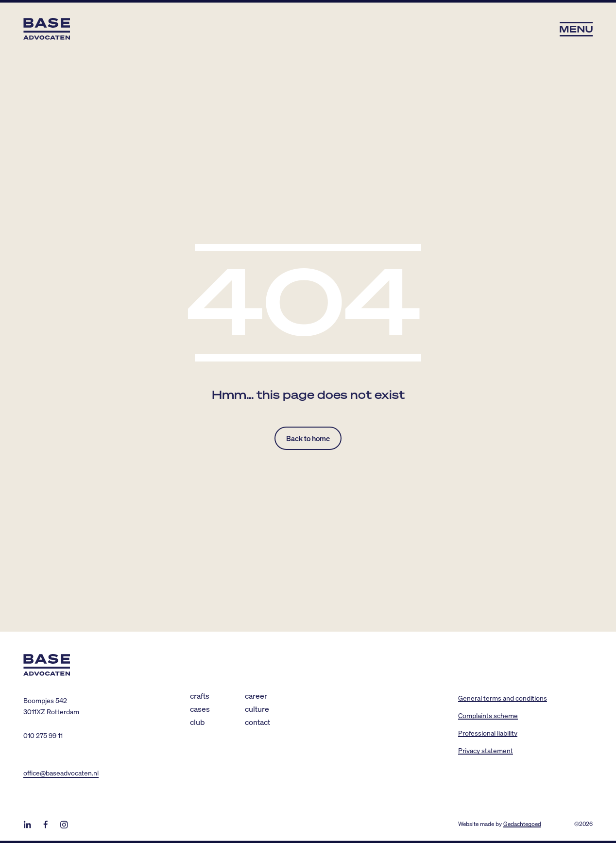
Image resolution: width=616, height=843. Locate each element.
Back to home (308, 438)
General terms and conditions (503, 698)
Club (197, 722)
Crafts (200, 696)
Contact (257, 722)
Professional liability (488, 733)
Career (256, 696)
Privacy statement (486, 750)
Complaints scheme (488, 715)
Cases (200, 709)
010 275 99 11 (43, 735)
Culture (257, 709)
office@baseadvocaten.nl (61, 773)
